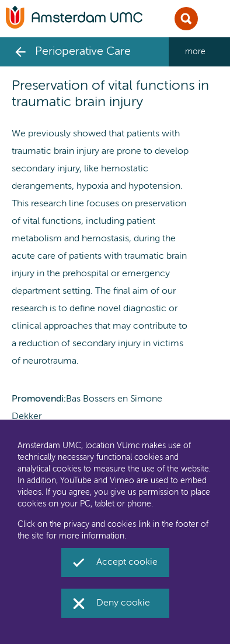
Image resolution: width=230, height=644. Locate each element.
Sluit (186, 19)
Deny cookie (123, 603)
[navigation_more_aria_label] (199, 52)
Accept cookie (127, 562)
